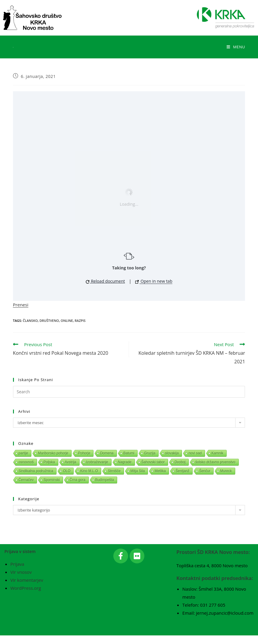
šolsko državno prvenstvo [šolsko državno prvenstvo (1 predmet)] (215, 462)
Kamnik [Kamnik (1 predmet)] (217, 453)
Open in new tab (154, 281)
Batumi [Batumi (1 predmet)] (129, 453)
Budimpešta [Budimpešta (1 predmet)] (105, 480)
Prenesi (21, 305)
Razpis (80, 321)
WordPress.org (26, 597)
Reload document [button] (105, 281)
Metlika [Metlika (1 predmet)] (160, 471)
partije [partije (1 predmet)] (24, 453)
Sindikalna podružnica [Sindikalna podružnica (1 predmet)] (36, 471)
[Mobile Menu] (236, 47)
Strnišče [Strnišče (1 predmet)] (114, 471)
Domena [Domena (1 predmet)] (107, 453)
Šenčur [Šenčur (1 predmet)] (205, 471)
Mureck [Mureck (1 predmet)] (226, 471)
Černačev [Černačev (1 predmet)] (26, 480)
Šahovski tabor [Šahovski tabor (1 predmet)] (153, 462)
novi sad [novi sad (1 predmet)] (195, 453)
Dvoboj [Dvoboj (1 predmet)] (180, 462)
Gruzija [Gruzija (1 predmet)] (150, 453)
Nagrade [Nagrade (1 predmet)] (125, 462)
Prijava (17, 573)
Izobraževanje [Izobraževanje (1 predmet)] (97, 462)
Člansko (30, 321)
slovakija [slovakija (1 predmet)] (172, 453)
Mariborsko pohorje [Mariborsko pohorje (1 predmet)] (53, 453)
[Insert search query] (129, 392)
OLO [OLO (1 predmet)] (67, 471)
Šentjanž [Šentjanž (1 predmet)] (182, 471)
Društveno (49, 321)
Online (67, 321)
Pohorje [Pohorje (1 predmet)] (84, 453)
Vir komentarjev (27, 589)
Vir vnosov (21, 581)
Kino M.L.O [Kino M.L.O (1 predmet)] (89, 471)
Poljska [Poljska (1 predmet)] (49, 462)
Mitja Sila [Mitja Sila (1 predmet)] (138, 471)
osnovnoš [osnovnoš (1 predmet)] (26, 462)
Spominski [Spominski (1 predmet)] (52, 480)
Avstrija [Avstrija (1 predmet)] (71, 462)
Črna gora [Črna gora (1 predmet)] (77, 480)
